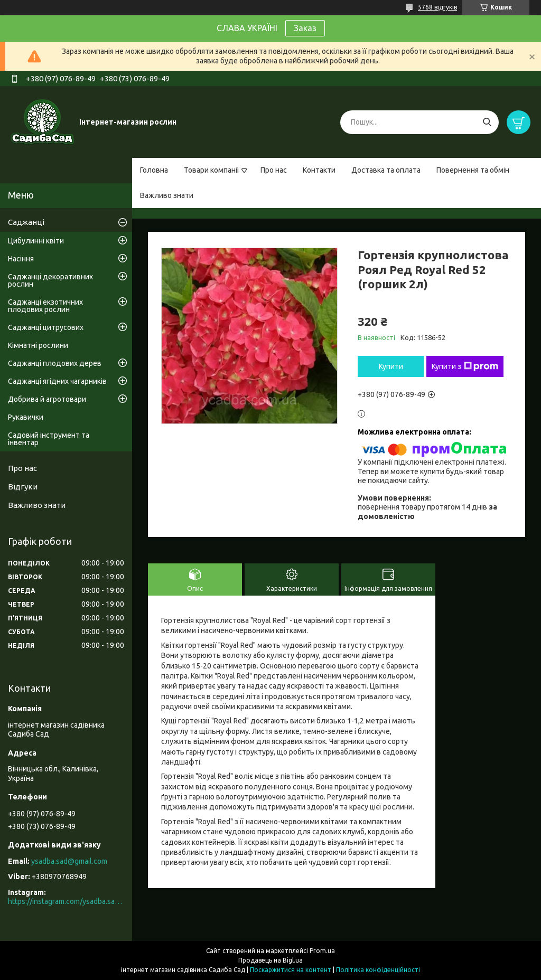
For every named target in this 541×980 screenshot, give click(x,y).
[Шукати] (487, 122)
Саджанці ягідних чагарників (57, 381)
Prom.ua (322, 951)
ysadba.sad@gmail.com (69, 861)
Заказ (305, 28)
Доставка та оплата (386, 170)
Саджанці (26, 222)
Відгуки (23, 487)
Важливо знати (167, 195)
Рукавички (26, 417)
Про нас (274, 170)
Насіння (21, 259)
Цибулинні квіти (36, 241)
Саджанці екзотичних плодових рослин (45, 306)
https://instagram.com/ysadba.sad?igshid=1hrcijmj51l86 (66, 901)
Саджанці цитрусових (46, 327)
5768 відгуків (437, 7)
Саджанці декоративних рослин (50, 280)
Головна (154, 170)
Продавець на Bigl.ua (270, 960)
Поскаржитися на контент (291, 970)
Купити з (465, 366)
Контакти (319, 170)
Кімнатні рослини (38, 345)
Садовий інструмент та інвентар (49, 439)
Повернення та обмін (473, 170)
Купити (391, 366)
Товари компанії (212, 170)
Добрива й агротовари (47, 399)
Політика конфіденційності (378, 970)
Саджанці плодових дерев (55, 363)
